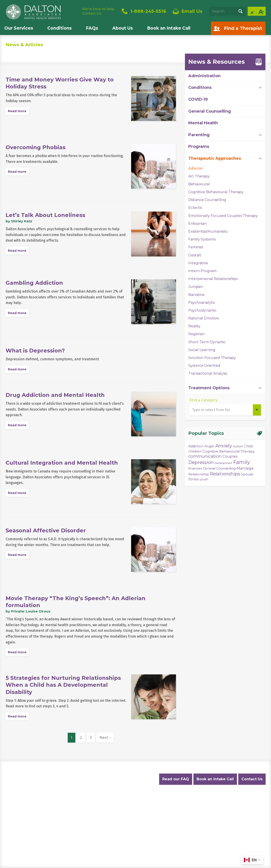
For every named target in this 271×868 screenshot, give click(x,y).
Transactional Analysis (208, 373)
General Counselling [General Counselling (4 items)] (219, 468)
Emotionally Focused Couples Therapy (223, 216)
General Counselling (210, 111)
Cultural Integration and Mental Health (62, 463)
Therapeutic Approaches (215, 158)
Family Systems (202, 239)
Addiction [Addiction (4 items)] (196, 446)
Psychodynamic (202, 310)
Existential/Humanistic (208, 231)
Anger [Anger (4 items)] (209, 446)
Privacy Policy (57, 801)
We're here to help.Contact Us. (99, 11)
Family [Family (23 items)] (242, 462)
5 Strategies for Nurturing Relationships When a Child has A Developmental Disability (63, 685)
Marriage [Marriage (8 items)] (245, 468)
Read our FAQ (176, 779)
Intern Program (202, 271)
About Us (123, 28)
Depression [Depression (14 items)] (201, 462)
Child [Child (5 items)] (248, 446)
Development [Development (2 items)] (223, 463)
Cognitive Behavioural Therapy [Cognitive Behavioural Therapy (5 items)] (229, 451)
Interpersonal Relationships (213, 279)
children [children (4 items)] (195, 451)
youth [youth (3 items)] (204, 479)
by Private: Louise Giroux (28, 611)
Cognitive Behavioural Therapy (216, 192)
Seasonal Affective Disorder (46, 530)
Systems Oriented (204, 366)
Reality (194, 326)
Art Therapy (199, 176)
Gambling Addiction (34, 283)
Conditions (60, 28)
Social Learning (202, 350)
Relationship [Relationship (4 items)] (199, 474)
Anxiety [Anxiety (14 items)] (224, 446)
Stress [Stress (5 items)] (194, 479)
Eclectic (195, 208)
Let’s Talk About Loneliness (45, 215)
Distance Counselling (207, 200)
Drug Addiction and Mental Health (55, 395)
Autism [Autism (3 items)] (238, 446)
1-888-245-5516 (148, 11)
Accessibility (133, 801)
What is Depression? (35, 351)
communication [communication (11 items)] (205, 456)
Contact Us (252, 779)
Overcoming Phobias (36, 147)
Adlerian (196, 168)
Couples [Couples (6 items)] (230, 456)
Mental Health (203, 123)
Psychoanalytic (202, 303)
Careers (154, 801)
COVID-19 (198, 99)
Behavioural (199, 184)
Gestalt (195, 255)
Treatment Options (209, 388)
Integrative (198, 263)
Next (104, 738)
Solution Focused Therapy (212, 358)
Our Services (19, 28)
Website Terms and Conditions (96, 801)
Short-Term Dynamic (207, 342)
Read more (17, 111)
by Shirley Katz (19, 221)
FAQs (92, 28)
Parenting (199, 135)
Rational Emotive (204, 318)
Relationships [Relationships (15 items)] (225, 474)
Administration (204, 76)
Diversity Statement (181, 801)
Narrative (196, 295)
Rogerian (196, 334)
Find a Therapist (243, 28)
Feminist (196, 247)
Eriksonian (197, 224)
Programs (199, 146)
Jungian (196, 287)
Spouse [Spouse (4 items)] (247, 474)
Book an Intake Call (169, 28)
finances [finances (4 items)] (195, 468)
